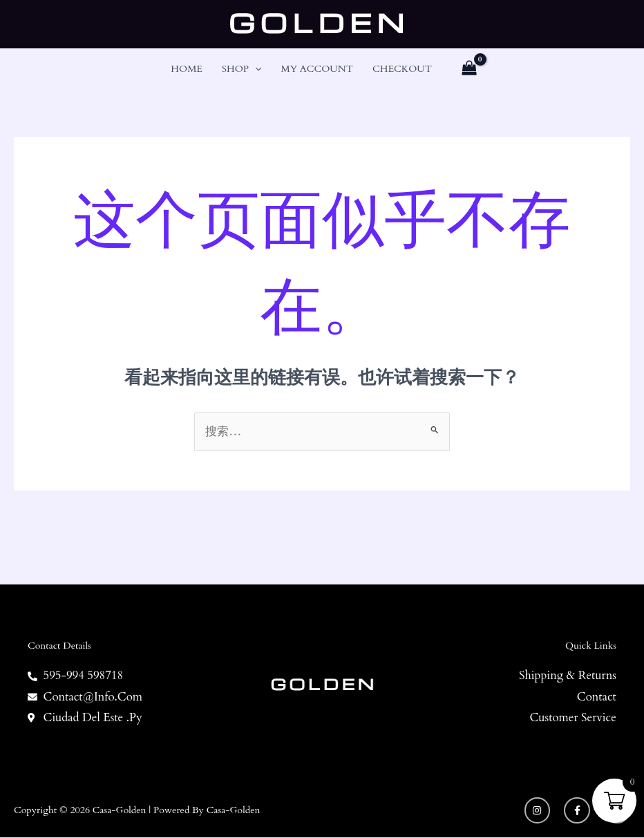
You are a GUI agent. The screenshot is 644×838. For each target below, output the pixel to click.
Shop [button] (242, 69)
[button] (255, 69)
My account (317, 69)
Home (187, 69)
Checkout (402, 69)
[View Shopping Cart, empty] (469, 69)
